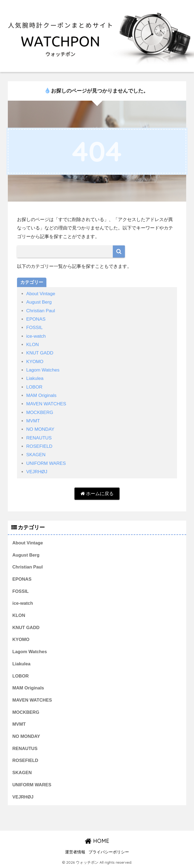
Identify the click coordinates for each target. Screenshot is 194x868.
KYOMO (35, 362)
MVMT (33, 421)
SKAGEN (36, 455)
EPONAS (36, 319)
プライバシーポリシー (109, 852)
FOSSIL (34, 328)
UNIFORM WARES (46, 463)
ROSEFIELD (39, 446)
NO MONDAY (40, 429)
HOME (97, 841)
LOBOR (34, 387)
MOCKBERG (40, 412)
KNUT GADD (40, 353)
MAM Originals (41, 395)
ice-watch (36, 336)
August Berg (39, 302)
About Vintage (41, 294)
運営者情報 (75, 852)
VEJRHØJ (37, 472)
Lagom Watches (43, 370)
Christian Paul (41, 311)
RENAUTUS (39, 438)
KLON (33, 345)
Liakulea (35, 378)
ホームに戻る (97, 494)
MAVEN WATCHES (46, 404)
